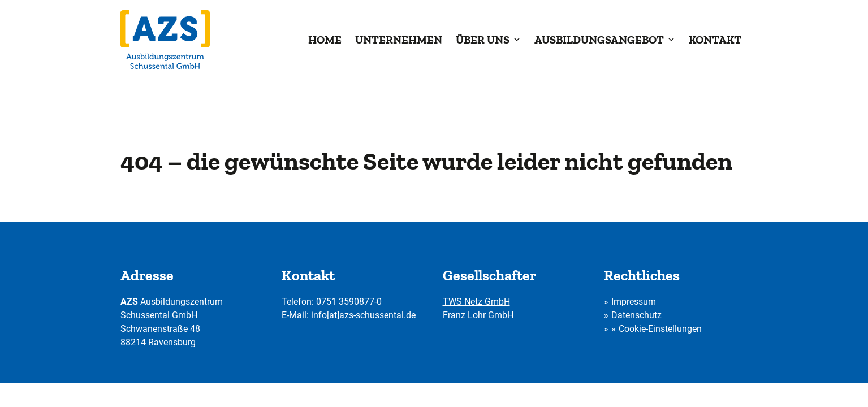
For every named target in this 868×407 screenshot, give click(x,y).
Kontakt (715, 40)
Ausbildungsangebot (605, 40)
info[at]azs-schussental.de (363, 315)
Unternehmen (399, 40)
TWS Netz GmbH (476, 302)
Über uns (488, 40)
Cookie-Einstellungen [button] (660, 329)
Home (325, 40)
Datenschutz (636, 315)
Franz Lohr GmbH (478, 315)
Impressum (634, 302)
